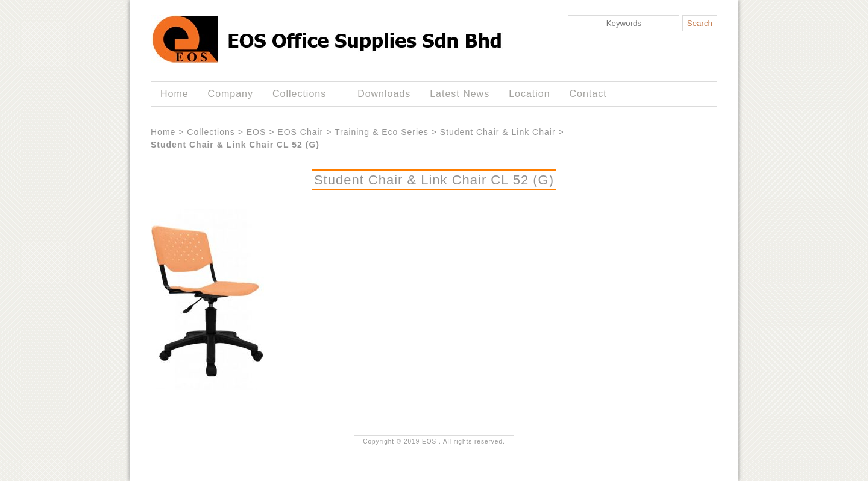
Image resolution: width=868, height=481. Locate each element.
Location (529, 94)
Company (231, 94)
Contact (588, 94)
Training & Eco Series (382, 132)
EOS (256, 132)
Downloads (384, 94)
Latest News (460, 94)
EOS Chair (300, 132)
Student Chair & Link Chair (498, 132)
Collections (302, 94)
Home (175, 94)
